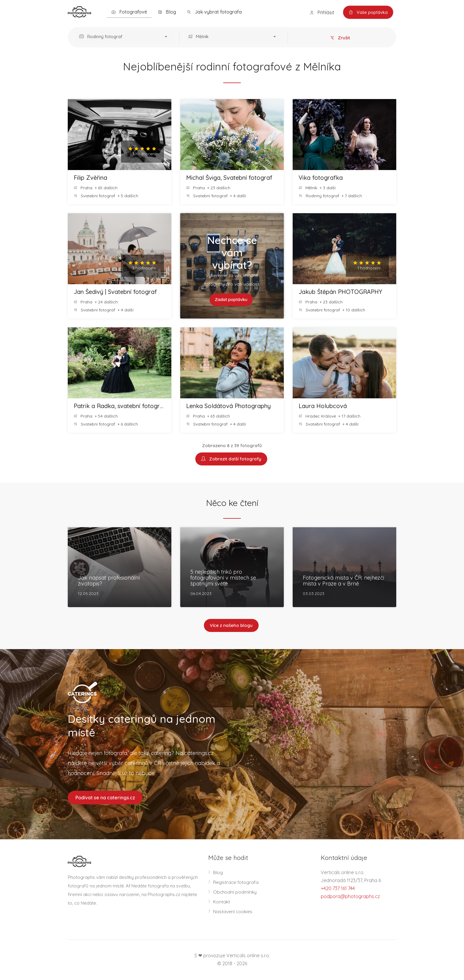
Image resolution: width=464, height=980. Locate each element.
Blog (167, 12)
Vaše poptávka (367, 12)
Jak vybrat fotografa (214, 12)
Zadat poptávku (231, 300)
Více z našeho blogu (231, 626)
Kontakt (222, 902)
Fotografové (129, 12)
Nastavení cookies (233, 912)
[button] (125, 37)
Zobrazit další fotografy (231, 459)
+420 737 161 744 (338, 889)
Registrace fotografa (236, 883)
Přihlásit (320, 13)
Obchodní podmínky (235, 892)
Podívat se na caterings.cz (105, 798)
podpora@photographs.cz (350, 897)
